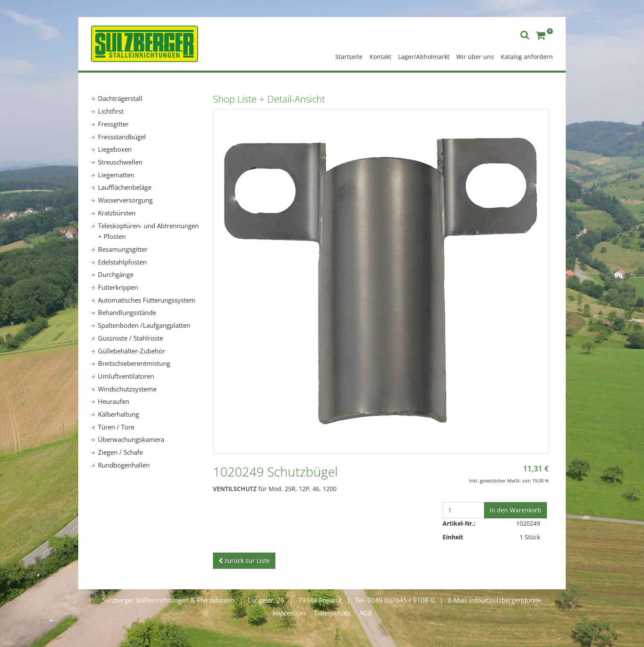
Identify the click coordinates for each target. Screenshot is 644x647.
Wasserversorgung (125, 200)
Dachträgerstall (120, 98)
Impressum (289, 613)
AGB (366, 613)
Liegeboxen (115, 149)
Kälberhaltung (118, 414)
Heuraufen (114, 401)
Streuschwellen (120, 162)
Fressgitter (113, 124)
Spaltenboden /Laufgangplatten (144, 325)
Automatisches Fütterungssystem (147, 300)
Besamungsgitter (123, 249)
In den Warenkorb (515, 510)
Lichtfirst (111, 111)
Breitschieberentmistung (134, 363)
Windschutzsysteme (127, 389)
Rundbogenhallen (124, 465)
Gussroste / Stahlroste (130, 338)
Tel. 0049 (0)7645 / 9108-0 (395, 600)
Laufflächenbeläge (125, 187)
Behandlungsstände (127, 312)
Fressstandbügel (122, 137)
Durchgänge (116, 274)
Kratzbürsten (117, 213)
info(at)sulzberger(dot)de (505, 600)
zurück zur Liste (244, 560)
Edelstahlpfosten (122, 262)
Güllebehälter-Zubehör (131, 351)
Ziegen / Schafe (120, 452)
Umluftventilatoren (126, 376)
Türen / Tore (116, 427)
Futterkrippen (118, 287)
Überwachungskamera (131, 439)
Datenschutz (332, 613)
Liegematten (116, 175)
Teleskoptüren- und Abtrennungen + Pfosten (148, 231)
